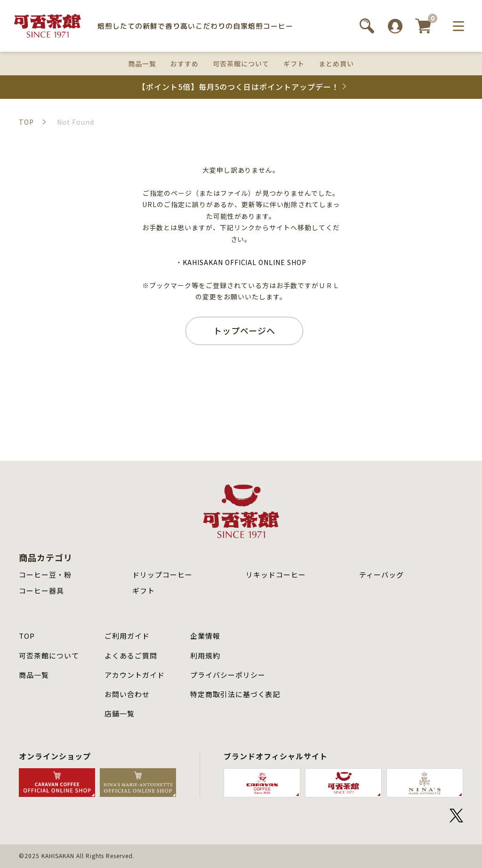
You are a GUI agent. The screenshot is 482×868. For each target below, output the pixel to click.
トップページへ (245, 330)
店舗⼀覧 (120, 713)
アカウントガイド (135, 675)
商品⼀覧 (34, 675)
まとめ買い (336, 64)
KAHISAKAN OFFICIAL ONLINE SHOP (245, 262)
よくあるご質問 (131, 655)
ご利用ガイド (127, 636)
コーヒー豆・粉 (45, 575)
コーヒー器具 (41, 591)
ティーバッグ (382, 575)
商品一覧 (142, 64)
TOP (27, 636)
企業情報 (205, 636)
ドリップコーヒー (162, 575)
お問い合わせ (127, 694)
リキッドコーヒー (276, 575)
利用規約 (205, 655)
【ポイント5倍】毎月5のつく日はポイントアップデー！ (238, 87)
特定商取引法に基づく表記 (235, 694)
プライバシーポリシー (228, 675)
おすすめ (185, 64)
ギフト (294, 64)
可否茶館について (241, 64)
